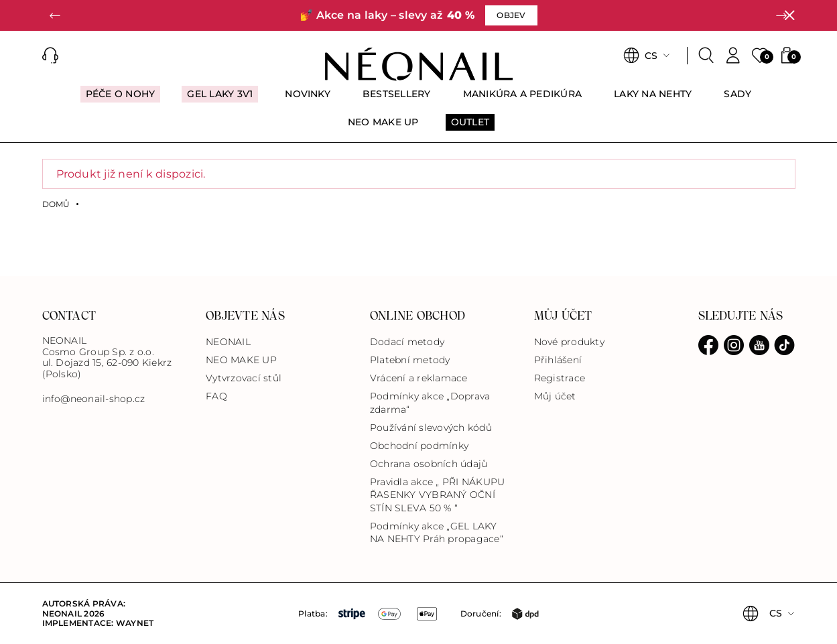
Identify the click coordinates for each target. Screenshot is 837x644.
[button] (56, 15)
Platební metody (410, 360)
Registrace (560, 378)
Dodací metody (407, 342)
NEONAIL (228, 342)
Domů (56, 204)
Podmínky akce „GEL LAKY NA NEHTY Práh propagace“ (437, 532)
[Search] (706, 56)
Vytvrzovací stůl (244, 378)
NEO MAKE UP (241, 360)
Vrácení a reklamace (419, 378)
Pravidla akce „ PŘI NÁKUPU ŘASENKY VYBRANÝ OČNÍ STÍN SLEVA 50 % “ (437, 495)
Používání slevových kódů (431, 428)
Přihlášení (558, 360)
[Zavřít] (789, 15)
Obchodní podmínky (419, 446)
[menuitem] (121, 100)
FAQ (216, 396)
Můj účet (555, 396)
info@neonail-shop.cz (94, 399)
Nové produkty (569, 342)
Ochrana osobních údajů (429, 464)
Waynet (135, 623)
